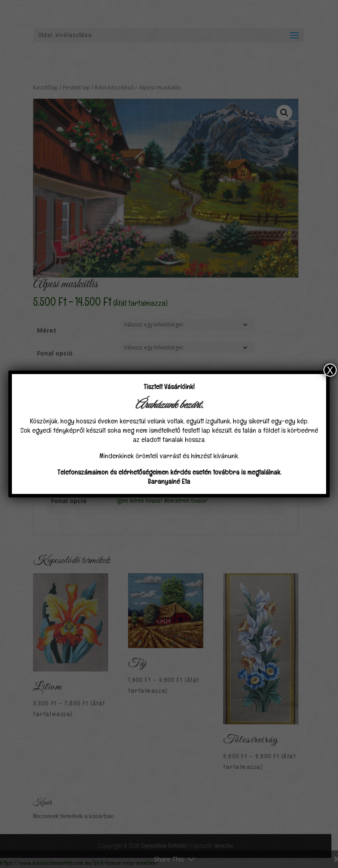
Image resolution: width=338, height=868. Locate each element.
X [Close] (330, 370)
